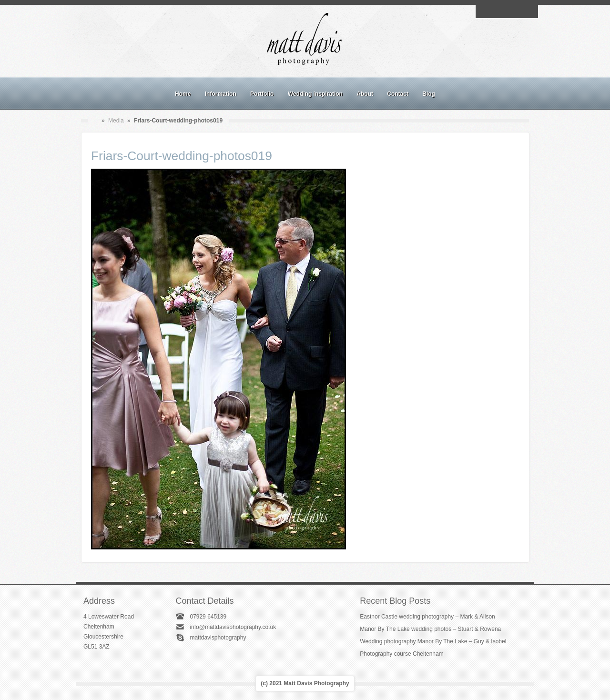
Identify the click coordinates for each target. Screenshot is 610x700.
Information (221, 94)
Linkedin (518, 11)
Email (485, 11)
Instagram (507, 11)
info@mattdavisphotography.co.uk (233, 627)
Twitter (529, 11)
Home (183, 94)
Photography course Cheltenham (402, 654)
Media (116, 121)
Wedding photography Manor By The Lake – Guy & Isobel (433, 641)
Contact (398, 94)
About (365, 94)
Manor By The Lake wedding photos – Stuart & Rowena (430, 629)
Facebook (496, 11)
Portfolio (262, 94)
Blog (429, 94)
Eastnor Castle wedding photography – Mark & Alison (427, 617)
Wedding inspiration (315, 94)
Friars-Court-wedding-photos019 (182, 156)
